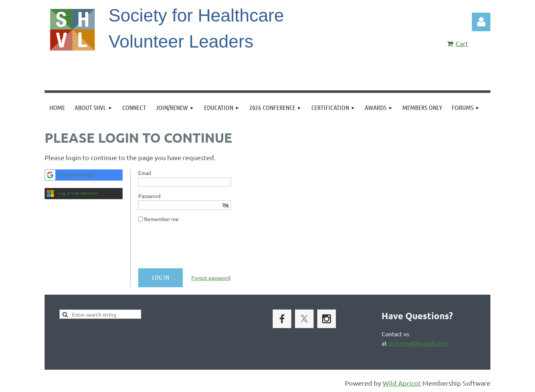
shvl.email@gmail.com (418, 343)
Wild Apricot (402, 383)
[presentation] (195, 248)
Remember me (161, 219)
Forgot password (211, 278)
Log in (481, 22)
